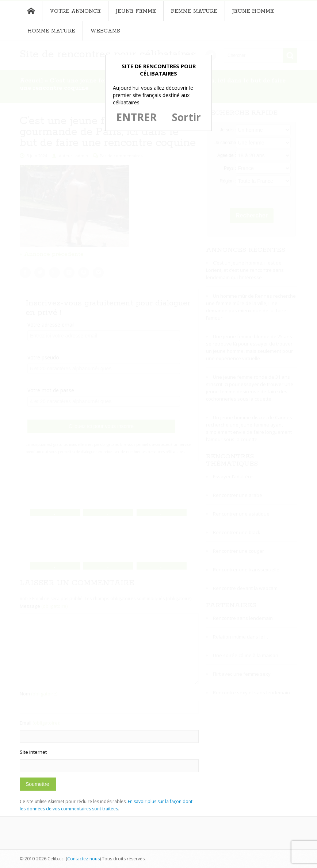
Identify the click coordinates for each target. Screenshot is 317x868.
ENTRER (136, 117)
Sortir (186, 117)
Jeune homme (253, 11)
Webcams (105, 31)
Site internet (33, 752)
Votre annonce (75, 11)
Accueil (31, 11)
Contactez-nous (83, 859)
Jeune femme (136, 11)
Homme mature (51, 31)
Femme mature (194, 11)
